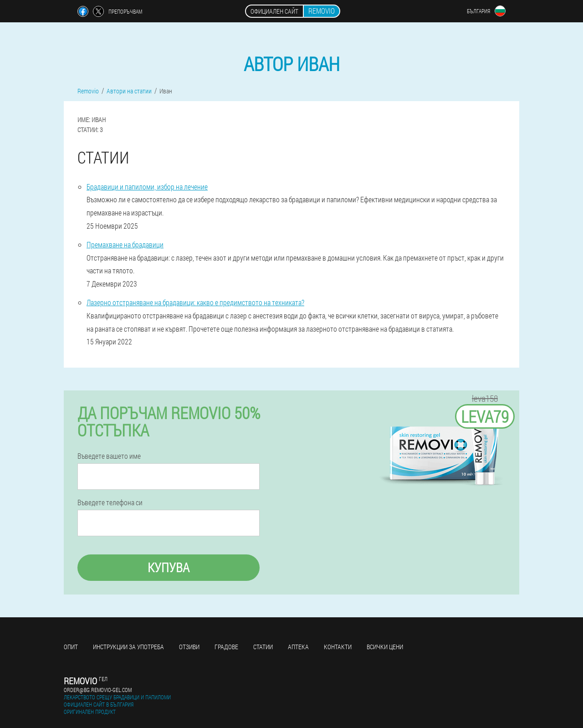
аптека (298, 647)
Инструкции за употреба (128, 647)
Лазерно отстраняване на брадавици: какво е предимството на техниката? (195, 302)
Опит (71, 647)
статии (263, 647)
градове (226, 647)
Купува (169, 567)
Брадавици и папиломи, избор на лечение (147, 187)
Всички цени (385, 647)
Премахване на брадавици (125, 244)
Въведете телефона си (110, 502)
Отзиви (189, 647)
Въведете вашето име (109, 456)
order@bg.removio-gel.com (98, 690)
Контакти (338, 647)
